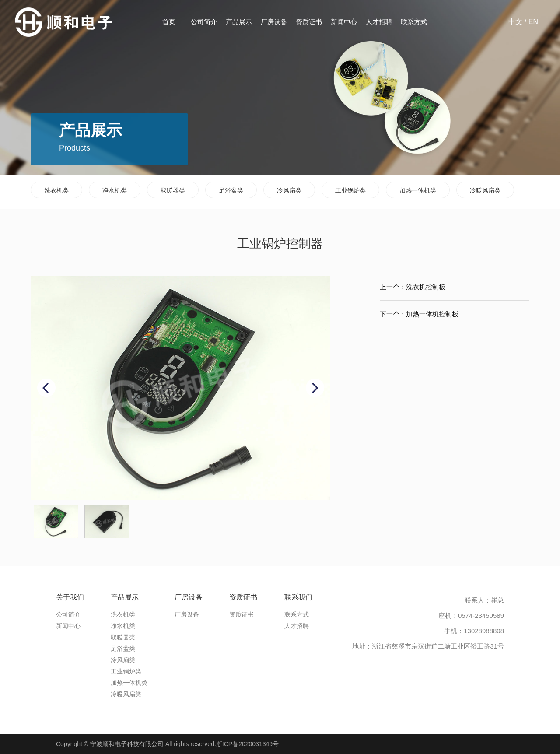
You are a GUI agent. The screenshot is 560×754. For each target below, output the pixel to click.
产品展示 (239, 22)
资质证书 (309, 22)
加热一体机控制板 (432, 314)
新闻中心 (344, 22)
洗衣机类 (56, 190)
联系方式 (414, 22)
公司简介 (204, 22)
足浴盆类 (231, 190)
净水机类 (115, 190)
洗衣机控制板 (426, 287)
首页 (169, 22)
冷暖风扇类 (485, 190)
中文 (515, 22)
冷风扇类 (289, 190)
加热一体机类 (418, 190)
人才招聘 (379, 22)
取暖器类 (173, 190)
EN (533, 22)
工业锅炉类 (350, 190)
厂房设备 (274, 22)
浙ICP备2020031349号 (247, 744)
